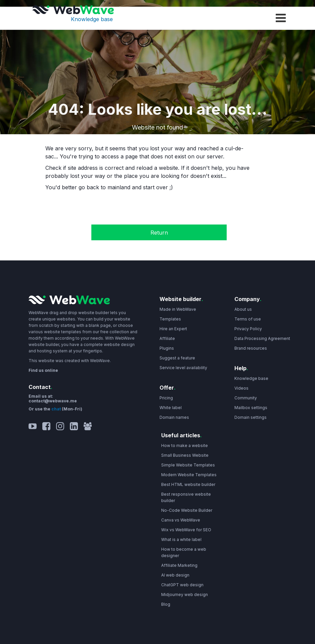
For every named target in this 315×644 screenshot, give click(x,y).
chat (57, 409)
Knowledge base (92, 19)
